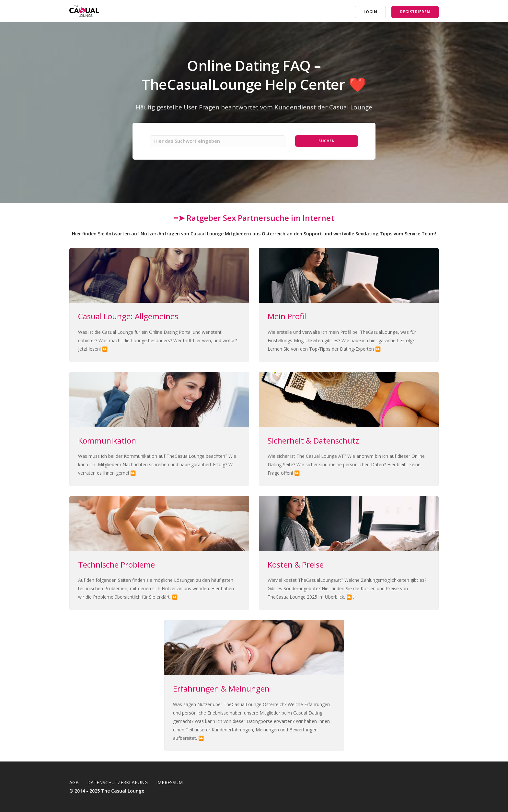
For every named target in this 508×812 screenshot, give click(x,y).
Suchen (327, 141)
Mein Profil (287, 317)
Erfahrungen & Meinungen (221, 689)
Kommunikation (107, 441)
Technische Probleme (116, 565)
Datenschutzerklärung (117, 782)
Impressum (169, 782)
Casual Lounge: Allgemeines (128, 317)
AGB (74, 782)
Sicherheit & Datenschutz (313, 441)
